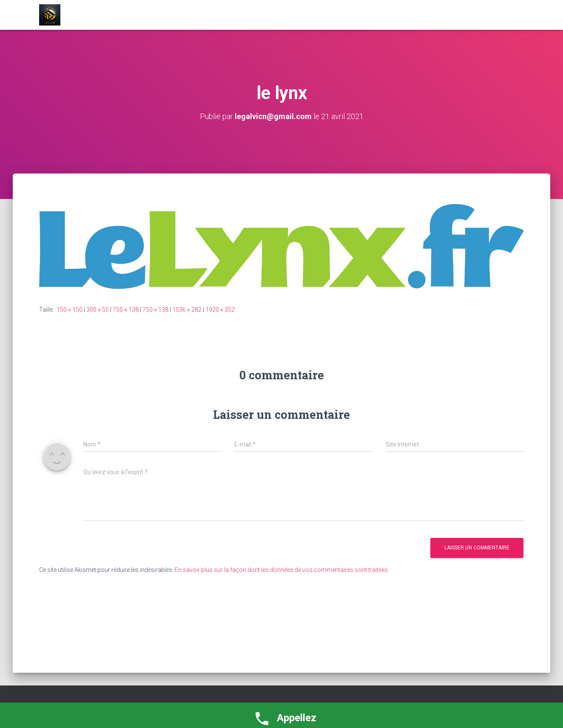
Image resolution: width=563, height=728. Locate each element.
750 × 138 (126, 310)
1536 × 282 (187, 310)
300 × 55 (98, 310)
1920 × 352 (220, 310)
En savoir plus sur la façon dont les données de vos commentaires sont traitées (281, 570)
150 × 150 (70, 310)
